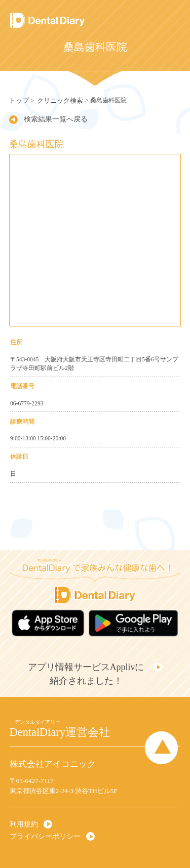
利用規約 (23, 820)
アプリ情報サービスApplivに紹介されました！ (87, 671)
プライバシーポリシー (43, 831)
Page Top (164, 742)
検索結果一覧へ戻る (52, 119)
